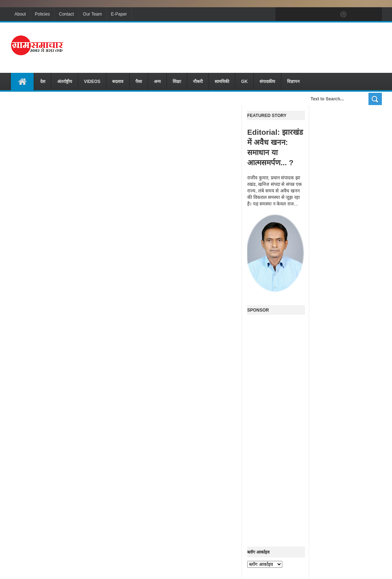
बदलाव (118, 82)
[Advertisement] (250, 47)
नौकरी (198, 82)
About (20, 14)
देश (43, 82)
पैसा (139, 82)
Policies (42, 14)
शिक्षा (177, 82)
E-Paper (119, 14)
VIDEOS (92, 82)
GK (244, 82)
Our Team (92, 14)
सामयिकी (222, 82)
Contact (66, 14)
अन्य (157, 82)
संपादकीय (267, 82)
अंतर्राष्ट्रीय (65, 82)
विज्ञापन (293, 82)
